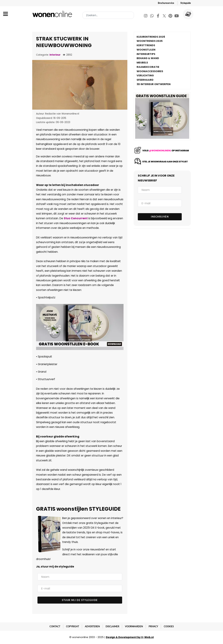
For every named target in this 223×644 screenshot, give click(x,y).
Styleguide (186, 3)
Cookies (169, 626)
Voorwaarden (134, 626)
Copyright (73, 626)
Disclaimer (112, 626)
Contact (55, 626)
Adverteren (92, 626)
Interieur (55, 55)
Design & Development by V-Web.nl (130, 637)
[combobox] (108, 15)
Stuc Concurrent (76, 218)
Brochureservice (166, 3)
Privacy (153, 626)
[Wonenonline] (53, 14)
